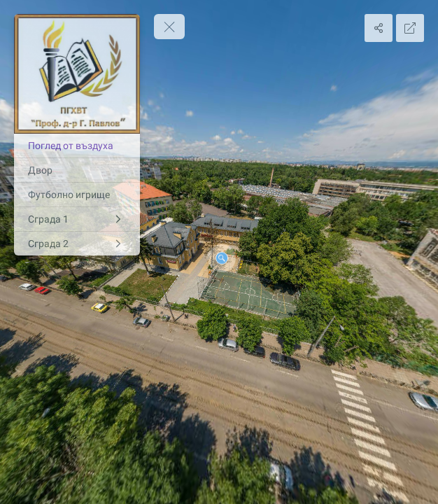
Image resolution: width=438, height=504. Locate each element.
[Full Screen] (410, 28)
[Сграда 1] (77, 219)
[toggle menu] (169, 27)
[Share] (379, 28)
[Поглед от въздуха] (77, 146)
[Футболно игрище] (77, 195)
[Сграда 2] (77, 244)
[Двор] (77, 170)
